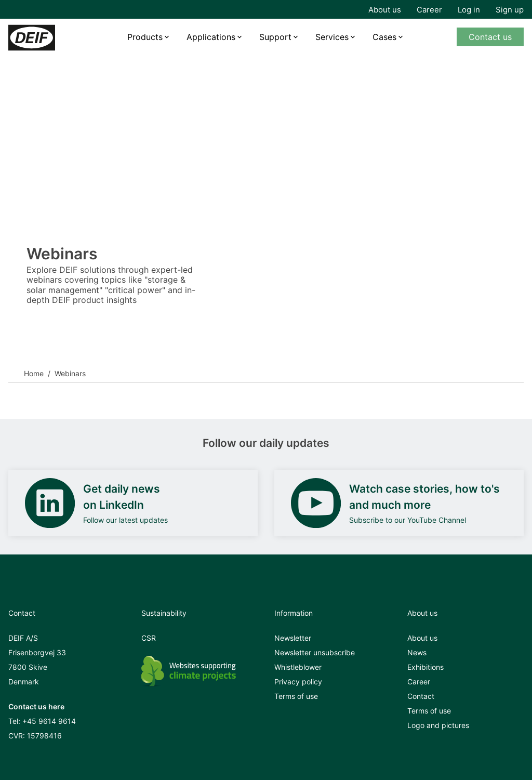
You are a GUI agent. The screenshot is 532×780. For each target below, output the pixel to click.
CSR (149, 638)
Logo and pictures (438, 725)
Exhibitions (425, 667)
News (417, 652)
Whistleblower (298, 667)
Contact (421, 696)
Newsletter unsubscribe (315, 652)
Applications (211, 37)
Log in (469, 10)
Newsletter (293, 638)
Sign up (510, 10)
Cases (384, 37)
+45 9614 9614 (49, 721)
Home (34, 373)
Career (429, 10)
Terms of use (296, 696)
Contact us (490, 37)
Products (145, 37)
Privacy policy (298, 682)
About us (385, 10)
